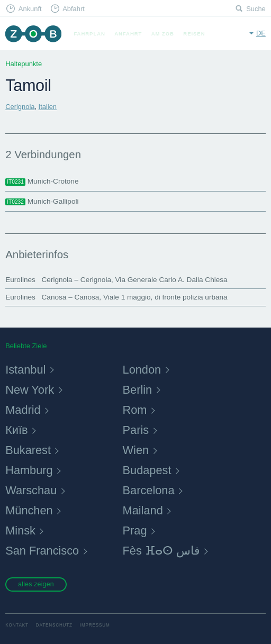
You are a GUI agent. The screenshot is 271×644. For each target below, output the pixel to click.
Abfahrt (74, 9)
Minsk (20, 530)
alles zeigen (36, 584)
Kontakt (17, 625)
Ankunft (30, 9)
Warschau (31, 490)
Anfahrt (128, 34)
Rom (135, 410)
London (142, 370)
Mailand (143, 510)
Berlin (138, 390)
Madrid (23, 410)
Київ (16, 430)
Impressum (95, 625)
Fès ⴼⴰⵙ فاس (161, 551)
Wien (136, 450)
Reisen (194, 34)
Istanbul (25, 370)
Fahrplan (89, 34)
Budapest (147, 470)
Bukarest (28, 450)
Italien (48, 107)
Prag (135, 530)
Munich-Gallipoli (42, 202)
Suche (256, 9)
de (261, 33)
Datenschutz (54, 625)
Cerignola (20, 107)
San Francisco (42, 551)
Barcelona (149, 490)
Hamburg (29, 470)
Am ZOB (163, 34)
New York (30, 390)
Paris (136, 430)
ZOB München (33, 34)
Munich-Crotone (42, 182)
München (29, 510)
